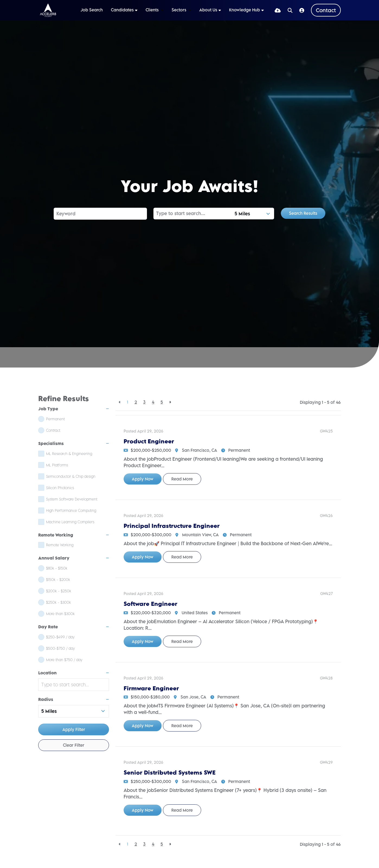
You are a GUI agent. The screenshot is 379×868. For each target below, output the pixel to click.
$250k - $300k (59, 602)
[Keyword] (100, 214)
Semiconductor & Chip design (71, 476)
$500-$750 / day (60, 648)
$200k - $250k (59, 591)
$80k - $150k (57, 568)
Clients (153, 10)
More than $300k (60, 614)
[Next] (170, 402)
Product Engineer (149, 441)
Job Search (92, 10)
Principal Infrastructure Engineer (172, 526)
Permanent (55, 419)
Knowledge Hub (245, 10)
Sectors (179, 10)
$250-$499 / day (60, 637)
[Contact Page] (326, 10)
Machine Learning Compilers (70, 522)
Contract (53, 430)
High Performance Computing (71, 511)
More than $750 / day (64, 660)
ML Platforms (57, 465)
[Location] (193, 214)
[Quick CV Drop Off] (278, 10)
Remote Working (60, 545)
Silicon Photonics (60, 488)
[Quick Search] (290, 10)
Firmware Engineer (151, 688)
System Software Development (72, 499)
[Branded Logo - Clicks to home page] (48, 10)
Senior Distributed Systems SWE (170, 772)
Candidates (122, 10)
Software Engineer (150, 604)
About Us (208, 10)
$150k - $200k (58, 580)
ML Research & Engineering (69, 454)
